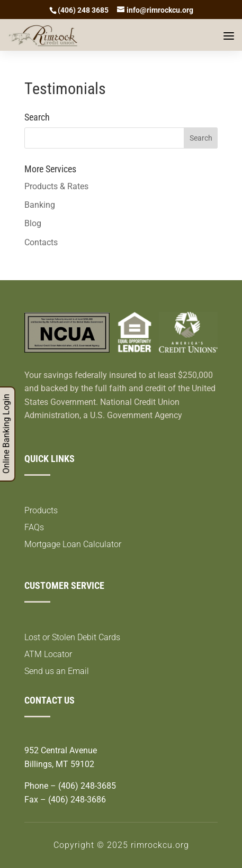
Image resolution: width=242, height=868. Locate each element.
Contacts (41, 242)
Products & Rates (56, 186)
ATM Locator (48, 654)
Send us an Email (57, 671)
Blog (33, 223)
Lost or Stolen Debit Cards (72, 637)
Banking (40, 205)
